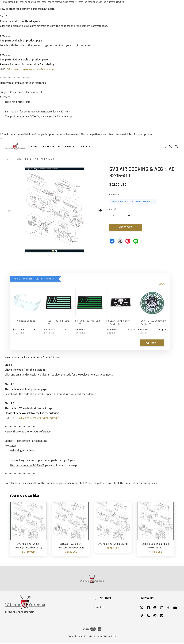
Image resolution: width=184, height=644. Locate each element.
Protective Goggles (24, 322)
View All (163, 285)
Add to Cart (152, 344)
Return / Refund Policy (106, 637)
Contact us (86, 147)
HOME (34, 147)
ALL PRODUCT (51, 147)
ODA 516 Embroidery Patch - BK (118, 324)
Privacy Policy (90, 637)
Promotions (115, 195)
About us (69, 147)
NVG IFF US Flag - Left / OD (57, 324)
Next (100, 212)
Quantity (113, 210)
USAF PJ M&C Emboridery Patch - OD (152, 324)
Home (8, 160)
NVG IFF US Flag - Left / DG (88, 324)
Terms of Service (75, 637)
